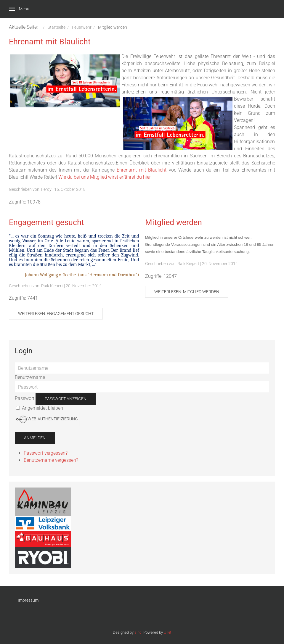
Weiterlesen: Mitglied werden (187, 292)
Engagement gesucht (46, 222)
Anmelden (35, 438)
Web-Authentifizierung (47, 419)
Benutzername (30, 377)
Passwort (25, 398)
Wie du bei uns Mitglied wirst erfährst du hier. (105, 177)
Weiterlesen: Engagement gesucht (56, 314)
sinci (138, 632)
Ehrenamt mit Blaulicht (50, 42)
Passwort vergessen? (46, 453)
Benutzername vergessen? (51, 460)
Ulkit (167, 632)
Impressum (28, 600)
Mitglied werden (174, 222)
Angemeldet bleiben (40, 408)
